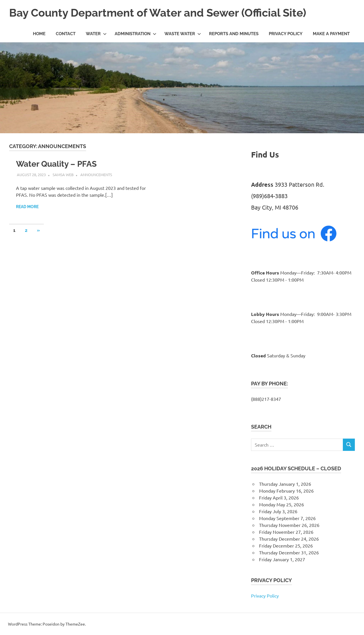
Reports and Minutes (234, 34)
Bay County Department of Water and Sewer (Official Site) (158, 13)
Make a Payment (331, 34)
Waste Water (183, 34)
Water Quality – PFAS (56, 164)
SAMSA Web (63, 175)
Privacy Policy (286, 34)
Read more (27, 207)
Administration (136, 34)
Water (96, 34)
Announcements (96, 175)
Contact (66, 34)
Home (39, 34)
